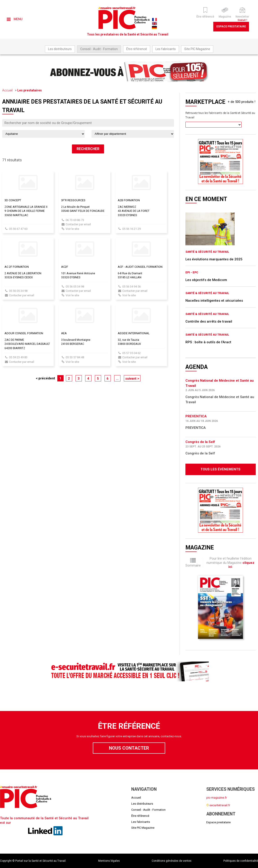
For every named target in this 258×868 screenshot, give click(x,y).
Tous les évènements (220, 469)
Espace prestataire (231, 27)
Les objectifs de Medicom (206, 280)
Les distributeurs (60, 49)
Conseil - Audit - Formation (99, 49)
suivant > (132, 379)
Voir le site (72, 229)
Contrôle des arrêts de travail (209, 321)
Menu (15, 19)
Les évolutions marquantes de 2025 (214, 259)
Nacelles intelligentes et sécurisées (214, 301)
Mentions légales (109, 861)
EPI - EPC (192, 272)
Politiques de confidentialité (241, 861)
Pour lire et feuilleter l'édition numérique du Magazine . (230, 563)
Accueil (7, 90)
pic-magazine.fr (217, 798)
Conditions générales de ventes (172, 861)
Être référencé (137, 49)
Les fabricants (166, 49)
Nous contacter (129, 748)
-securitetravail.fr (218, 805)
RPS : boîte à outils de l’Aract (208, 342)
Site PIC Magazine (197, 49)
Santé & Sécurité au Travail (207, 252)
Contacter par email (78, 224)
